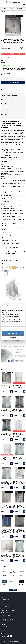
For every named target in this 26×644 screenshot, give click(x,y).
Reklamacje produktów (5, 604)
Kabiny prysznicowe (8, 12)
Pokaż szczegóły (18, 329)
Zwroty (2, 602)
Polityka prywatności (5, 607)
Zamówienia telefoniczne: (13, 8)
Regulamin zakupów (5, 600)
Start (2, 12)
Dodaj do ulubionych (7, 90)
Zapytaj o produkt (22, 90)
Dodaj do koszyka (14, 83)
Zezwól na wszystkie (13, 333)
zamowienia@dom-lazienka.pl (9, 631)
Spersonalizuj (13, 337)
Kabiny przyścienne (17, 12)
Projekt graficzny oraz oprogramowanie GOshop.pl (11, 642)
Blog (2, 597)
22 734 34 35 (6, 633)
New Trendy (8, 49)
